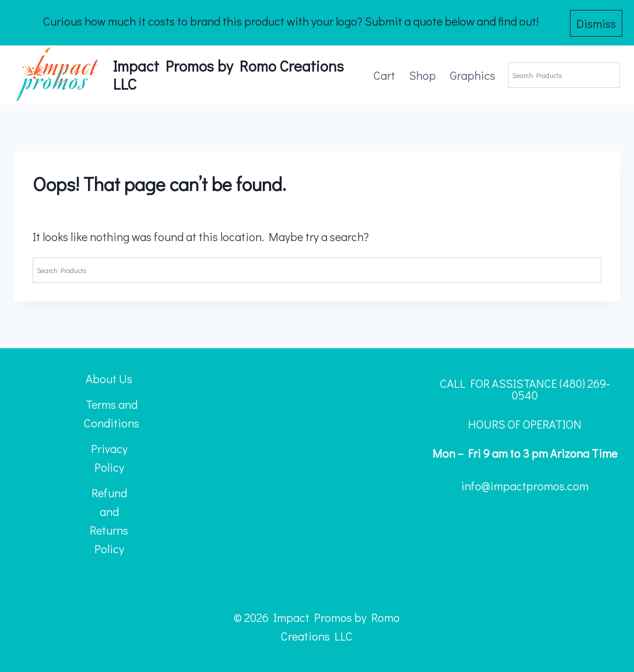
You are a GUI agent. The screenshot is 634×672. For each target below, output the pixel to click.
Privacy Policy (109, 455)
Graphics (473, 73)
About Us (109, 376)
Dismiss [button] (596, 22)
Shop (422, 73)
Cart (384, 73)
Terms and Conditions (112, 411)
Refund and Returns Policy (109, 518)
